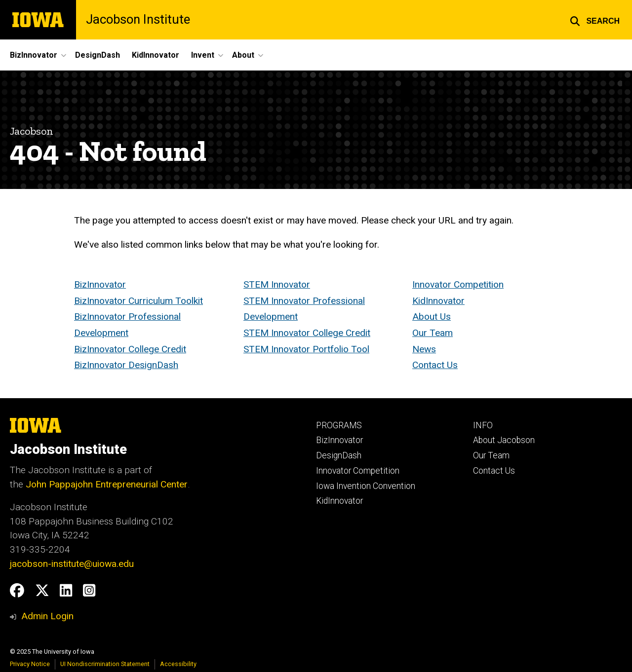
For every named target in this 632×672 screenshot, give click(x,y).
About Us (432, 317)
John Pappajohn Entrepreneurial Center (107, 484)
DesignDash (339, 455)
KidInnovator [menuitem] (156, 55)
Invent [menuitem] (203, 55)
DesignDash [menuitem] (98, 55)
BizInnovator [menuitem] (34, 55)
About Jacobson (504, 440)
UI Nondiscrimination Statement (105, 664)
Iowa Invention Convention (366, 486)
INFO (483, 425)
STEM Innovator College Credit (307, 333)
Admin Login (47, 616)
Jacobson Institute (138, 20)
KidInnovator (438, 301)
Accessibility (178, 664)
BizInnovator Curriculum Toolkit (138, 301)
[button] (595, 20)
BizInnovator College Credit (130, 349)
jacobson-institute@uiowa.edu (72, 564)
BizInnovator (100, 284)
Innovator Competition (458, 284)
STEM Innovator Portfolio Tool (306, 349)
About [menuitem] (243, 55)
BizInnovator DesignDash (126, 365)
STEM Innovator (277, 284)
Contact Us (435, 365)
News (424, 349)
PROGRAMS (339, 425)
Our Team (433, 333)
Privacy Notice (30, 664)
